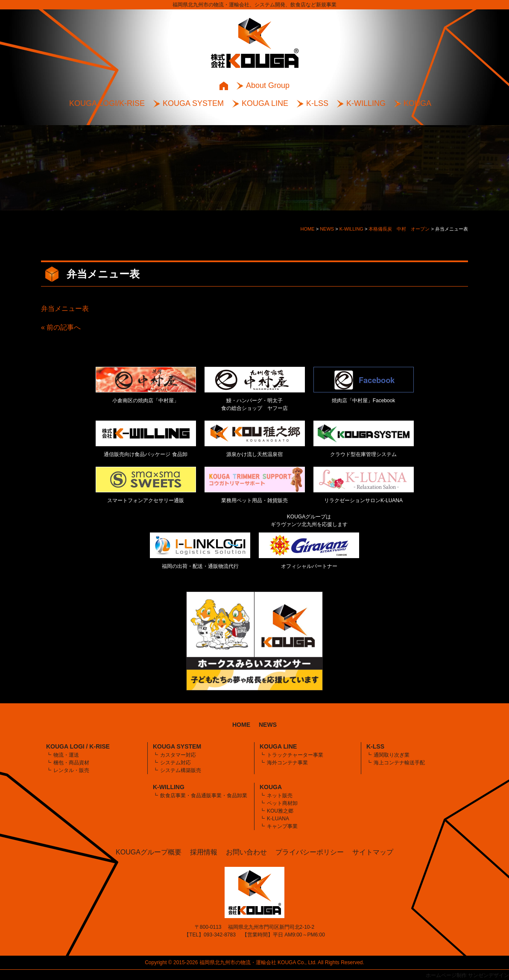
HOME (241, 725)
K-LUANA (278, 819)
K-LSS (317, 103)
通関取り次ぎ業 (392, 755)
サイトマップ (373, 852)
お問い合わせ (246, 852)
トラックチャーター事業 (295, 755)
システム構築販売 (181, 770)
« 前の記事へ (61, 327)
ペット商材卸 (282, 803)
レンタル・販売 (71, 770)
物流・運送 (66, 755)
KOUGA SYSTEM (193, 103)
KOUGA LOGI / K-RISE (78, 746)
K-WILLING (366, 103)
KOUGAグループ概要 (149, 852)
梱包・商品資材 (71, 763)
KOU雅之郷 (280, 811)
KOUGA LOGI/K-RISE (107, 103)
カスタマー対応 (178, 755)
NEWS (268, 725)
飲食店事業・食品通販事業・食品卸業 (204, 796)
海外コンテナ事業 (287, 763)
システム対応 (176, 763)
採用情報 (204, 852)
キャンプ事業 (282, 826)
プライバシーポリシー (310, 852)
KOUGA (417, 103)
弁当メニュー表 (65, 309)
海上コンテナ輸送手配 (399, 763)
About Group (268, 85)
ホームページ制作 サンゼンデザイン (467, 975)
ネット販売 (280, 796)
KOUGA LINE (265, 103)
